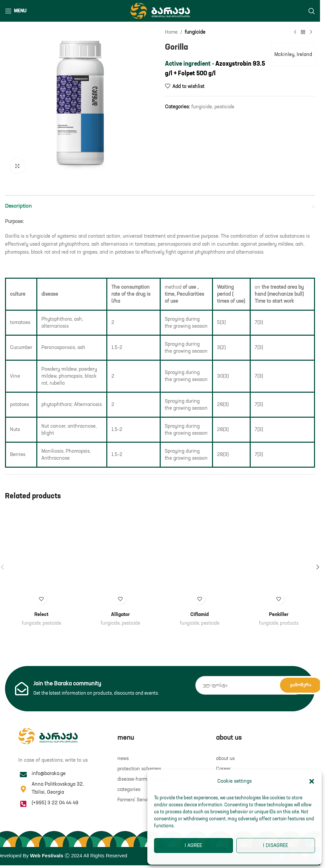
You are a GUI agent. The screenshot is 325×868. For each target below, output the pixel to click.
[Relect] (41, 558)
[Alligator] (121, 558)
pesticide (224, 107)
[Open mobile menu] (16, 11)
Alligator (120, 614)
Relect (41, 614)
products (289, 623)
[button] (312, 781)
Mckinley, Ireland (293, 54)
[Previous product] (295, 32)
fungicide (195, 32)
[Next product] (311, 32)
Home (171, 32)
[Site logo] (160, 10)
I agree (193, 845)
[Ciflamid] (200, 558)
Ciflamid (199, 614)
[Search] (312, 11)
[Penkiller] (279, 558)
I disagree (275, 845)
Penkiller (279, 614)
